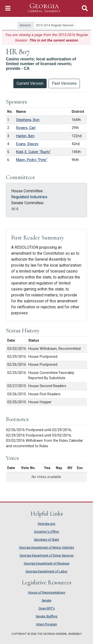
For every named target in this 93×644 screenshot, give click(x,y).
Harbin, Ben (25, 136)
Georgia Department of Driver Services (47, 555)
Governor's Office (46, 532)
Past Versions (64, 83)
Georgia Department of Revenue (47, 563)
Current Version (30, 83)
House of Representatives (47, 592)
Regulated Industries (29, 197)
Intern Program (47, 624)
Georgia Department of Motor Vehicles (47, 547)
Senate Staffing (46, 616)
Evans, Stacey (27, 144)
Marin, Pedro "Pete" (32, 160)
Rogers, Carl (26, 128)
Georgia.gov (46, 524)
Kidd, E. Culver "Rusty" (33, 152)
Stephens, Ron (28, 120)
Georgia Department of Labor (46, 571)
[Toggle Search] (85, 8)
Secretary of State (46, 540)
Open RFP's (47, 608)
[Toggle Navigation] (8, 8)
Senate (46, 600)
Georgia (44, 8)
